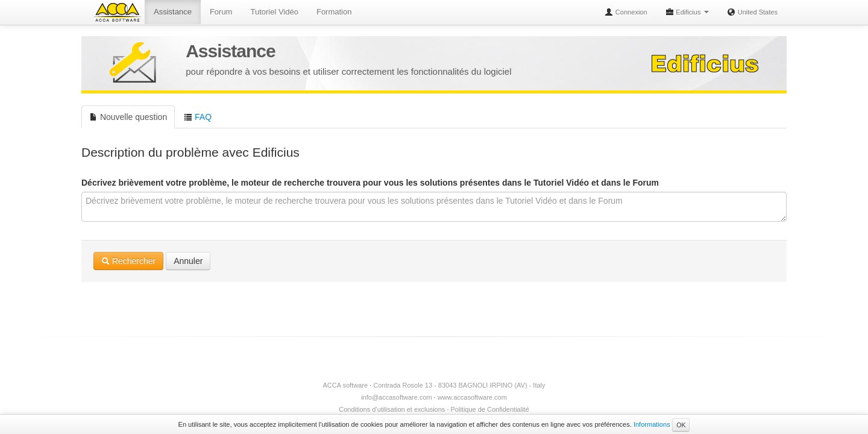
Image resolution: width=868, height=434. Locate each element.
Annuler (188, 261)
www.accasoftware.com (472, 397)
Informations (652, 424)
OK (681, 425)
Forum (221, 12)
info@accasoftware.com (397, 397)
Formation (334, 12)
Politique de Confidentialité (490, 409)
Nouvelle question (128, 117)
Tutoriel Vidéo (274, 12)
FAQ (198, 117)
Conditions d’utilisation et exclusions (392, 409)
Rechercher (128, 261)
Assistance (173, 12)
